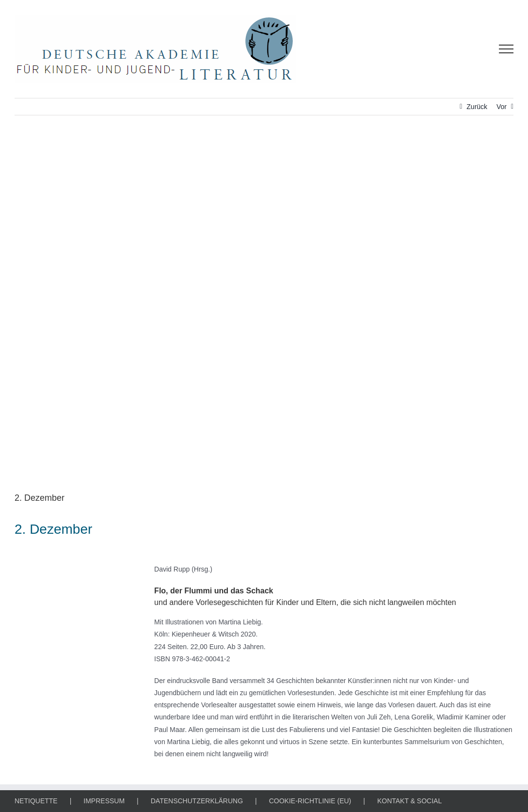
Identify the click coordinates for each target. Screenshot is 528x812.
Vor (502, 107)
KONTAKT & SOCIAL (409, 801)
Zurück (477, 107)
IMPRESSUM (104, 801)
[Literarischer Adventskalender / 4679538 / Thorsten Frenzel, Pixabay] (264, 311)
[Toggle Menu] (506, 49)
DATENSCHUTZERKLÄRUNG (197, 801)
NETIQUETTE (36, 801)
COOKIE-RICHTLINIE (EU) (310, 801)
